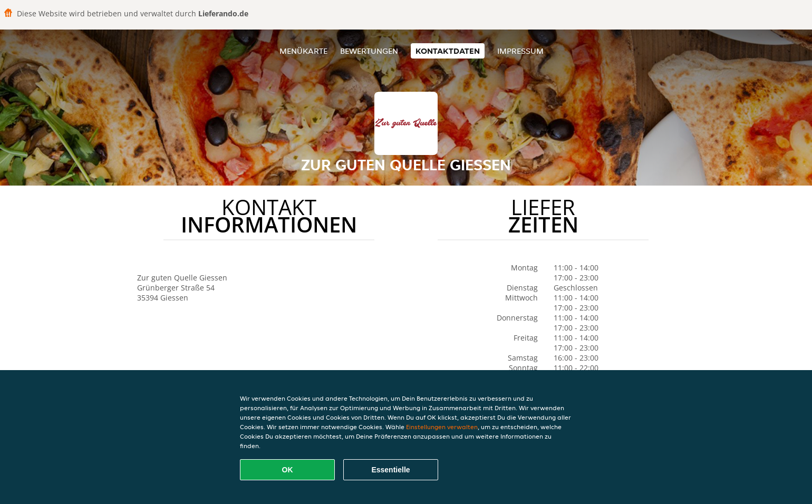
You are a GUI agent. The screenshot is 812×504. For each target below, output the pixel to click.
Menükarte (303, 51)
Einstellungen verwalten (442, 427)
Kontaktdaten (448, 51)
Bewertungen (369, 51)
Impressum (520, 51)
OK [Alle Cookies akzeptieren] (288, 470)
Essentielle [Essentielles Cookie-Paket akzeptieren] (390, 470)
